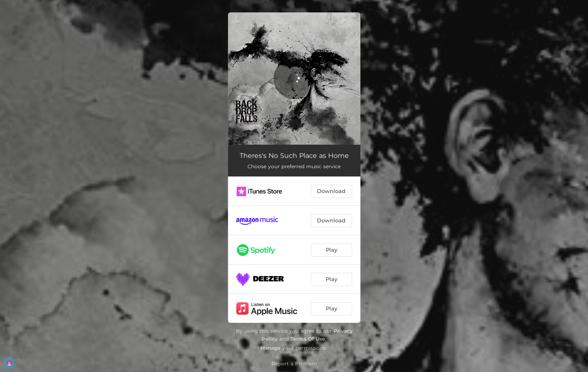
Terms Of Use (308, 339)
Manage (270, 348)
